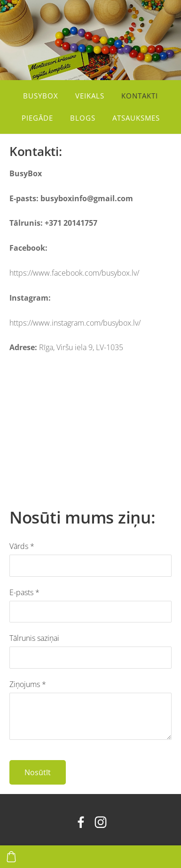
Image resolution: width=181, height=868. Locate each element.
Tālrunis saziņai (34, 638)
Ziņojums (28, 684)
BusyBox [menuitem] (41, 96)
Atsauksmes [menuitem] (136, 118)
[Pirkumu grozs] (11, 857)
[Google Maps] (88, 425)
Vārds (22, 546)
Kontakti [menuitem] (140, 96)
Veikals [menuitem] (90, 96)
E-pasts (24, 592)
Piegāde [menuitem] (37, 118)
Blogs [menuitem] (83, 118)
